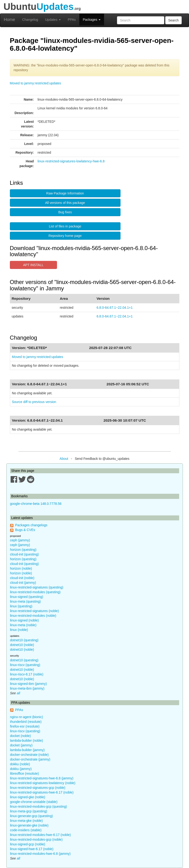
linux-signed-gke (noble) (28, 797)
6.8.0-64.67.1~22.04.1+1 (115, 308)
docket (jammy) (21, 745)
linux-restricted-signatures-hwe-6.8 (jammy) (42, 778)
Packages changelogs (31, 525)
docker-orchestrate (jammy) (30, 759)
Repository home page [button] (65, 236)
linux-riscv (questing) (25, 665)
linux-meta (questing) (26, 601)
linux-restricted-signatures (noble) (35, 611)
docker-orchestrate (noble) (29, 755)
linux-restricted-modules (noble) (33, 616)
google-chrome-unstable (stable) (34, 802)
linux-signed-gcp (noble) (28, 844)
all (18, 693)
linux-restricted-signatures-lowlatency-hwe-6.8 (71, 161)
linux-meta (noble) (23, 625)
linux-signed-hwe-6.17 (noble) (32, 849)
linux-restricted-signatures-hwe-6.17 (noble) (42, 792)
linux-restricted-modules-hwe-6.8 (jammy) (40, 854)
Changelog (30, 20)
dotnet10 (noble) (22, 645)
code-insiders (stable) (26, 830)
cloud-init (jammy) (23, 583)
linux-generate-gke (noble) (29, 825)
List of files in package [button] (65, 226)
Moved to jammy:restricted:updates (36, 83)
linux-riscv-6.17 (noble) (27, 674)
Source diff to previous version (34, 402)
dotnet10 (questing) (24, 640)
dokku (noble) (20, 764)
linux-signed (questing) (27, 597)
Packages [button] (92, 20)
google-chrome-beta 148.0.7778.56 (36, 504)
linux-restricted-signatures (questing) (37, 587)
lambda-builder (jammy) (27, 750)
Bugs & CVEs (25, 530)
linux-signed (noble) (24, 620)
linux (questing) (21, 606)
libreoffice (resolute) (25, 773)
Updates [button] (53, 20)
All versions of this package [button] (65, 203)
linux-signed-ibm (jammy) (28, 684)
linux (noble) (19, 630)
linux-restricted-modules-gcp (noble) (36, 839)
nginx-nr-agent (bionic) (27, 717)
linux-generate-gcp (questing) (32, 816)
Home (9, 20)
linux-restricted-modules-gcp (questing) (39, 806)
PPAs (72, 20)
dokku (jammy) (21, 769)
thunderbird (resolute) (26, 722)
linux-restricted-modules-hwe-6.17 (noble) (40, 835)
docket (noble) (21, 736)
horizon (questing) (23, 550)
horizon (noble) (21, 568)
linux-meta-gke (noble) (26, 821)
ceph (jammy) (20, 540)
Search (173, 20)
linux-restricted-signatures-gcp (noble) (38, 788)
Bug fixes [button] (65, 212)
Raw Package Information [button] (65, 193)
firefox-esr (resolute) (25, 726)
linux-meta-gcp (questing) (29, 811)
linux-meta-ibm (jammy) (27, 688)
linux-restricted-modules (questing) (35, 592)
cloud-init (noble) (22, 578)
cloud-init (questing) (24, 554)
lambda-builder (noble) (27, 740)
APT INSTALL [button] (33, 265)
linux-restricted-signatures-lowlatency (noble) (43, 783)
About (64, 459)
